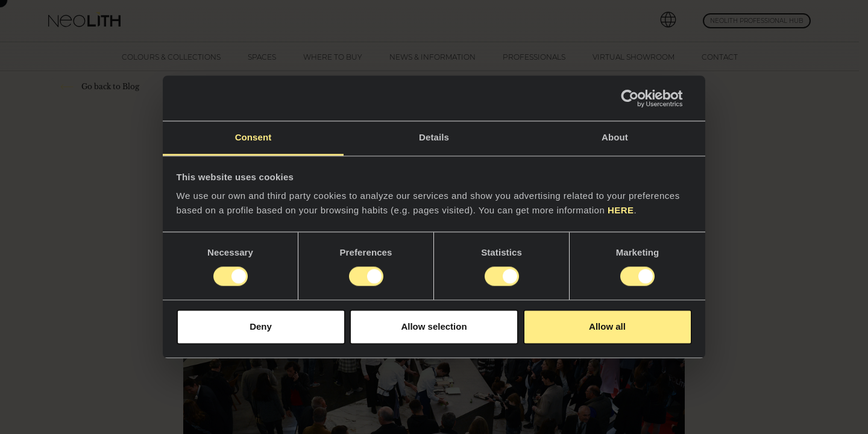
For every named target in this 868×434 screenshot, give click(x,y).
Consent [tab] (253, 137)
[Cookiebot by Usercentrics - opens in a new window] (639, 98)
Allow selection (434, 326)
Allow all (607, 326)
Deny (261, 326)
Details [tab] (434, 137)
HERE (621, 210)
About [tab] (615, 137)
